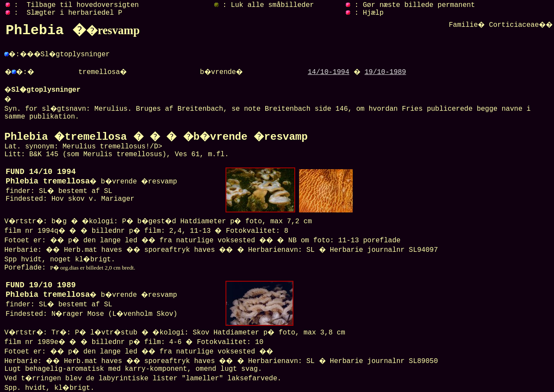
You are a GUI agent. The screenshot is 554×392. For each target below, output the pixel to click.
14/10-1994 (329, 72)
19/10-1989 (385, 72)
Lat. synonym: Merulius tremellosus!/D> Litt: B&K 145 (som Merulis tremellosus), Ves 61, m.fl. (156, 146)
